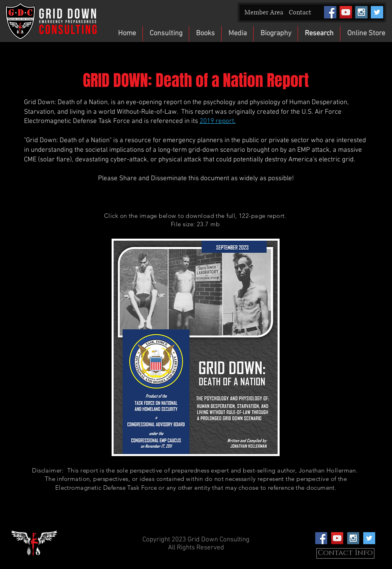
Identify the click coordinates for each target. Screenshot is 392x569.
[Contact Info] (345, 553)
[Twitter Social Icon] (377, 12)
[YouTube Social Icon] (346, 12)
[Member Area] (264, 13)
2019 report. (218, 121)
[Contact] (300, 13)
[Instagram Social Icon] (361, 12)
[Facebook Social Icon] (330, 12)
